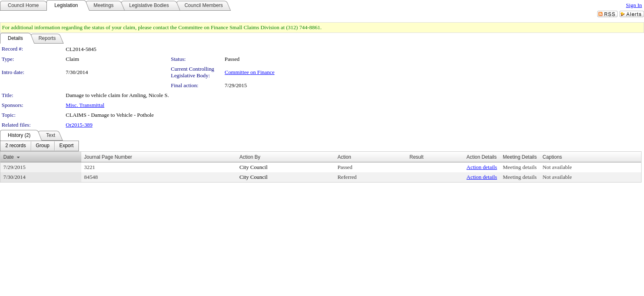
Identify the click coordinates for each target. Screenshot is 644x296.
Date (8, 157)
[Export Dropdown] (66, 146)
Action (344, 157)
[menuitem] (16, 146)
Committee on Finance (250, 72)
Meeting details (520, 167)
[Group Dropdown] (43, 146)
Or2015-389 (79, 125)
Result (416, 157)
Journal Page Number (108, 157)
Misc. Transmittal (85, 105)
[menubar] (39, 146)
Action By (250, 157)
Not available (557, 167)
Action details (482, 167)
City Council (254, 167)
